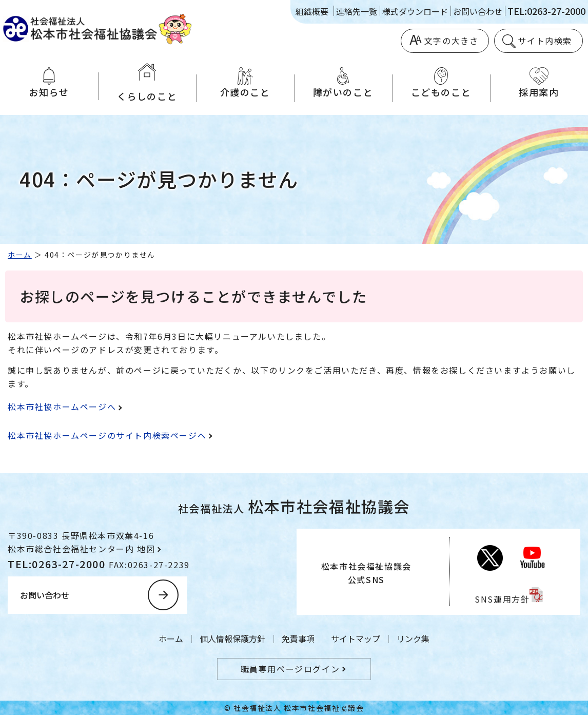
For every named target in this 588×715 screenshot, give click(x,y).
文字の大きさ (452, 41)
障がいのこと (343, 83)
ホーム (20, 255)
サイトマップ (356, 639)
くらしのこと (147, 83)
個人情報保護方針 (232, 639)
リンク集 (413, 639)
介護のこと (245, 83)
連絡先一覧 (357, 11)
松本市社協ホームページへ (62, 407)
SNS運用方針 (502, 599)
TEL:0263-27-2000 (546, 11)
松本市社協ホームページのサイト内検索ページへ (107, 435)
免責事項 (298, 639)
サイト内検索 (545, 41)
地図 (146, 549)
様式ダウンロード (415, 11)
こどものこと (441, 83)
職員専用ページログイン (290, 669)
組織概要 (312, 11)
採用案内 (539, 83)
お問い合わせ (478, 11)
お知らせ (49, 83)
